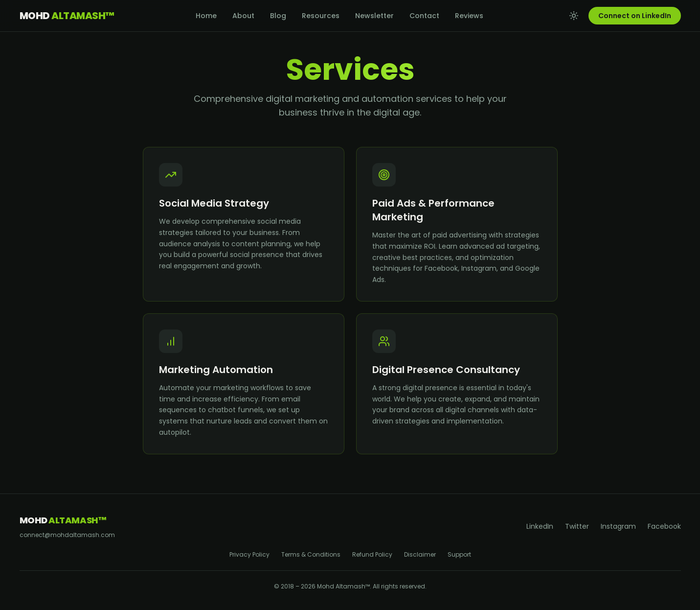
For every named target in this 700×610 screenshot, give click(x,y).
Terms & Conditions (311, 555)
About (243, 16)
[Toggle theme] (574, 16)
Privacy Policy (249, 555)
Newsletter (374, 16)
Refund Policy (372, 555)
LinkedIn (540, 526)
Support (459, 555)
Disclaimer (420, 555)
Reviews (469, 16)
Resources (321, 16)
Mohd (67, 16)
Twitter (577, 526)
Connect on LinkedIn (635, 16)
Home (206, 16)
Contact (424, 16)
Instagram (618, 526)
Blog (278, 16)
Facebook (664, 526)
